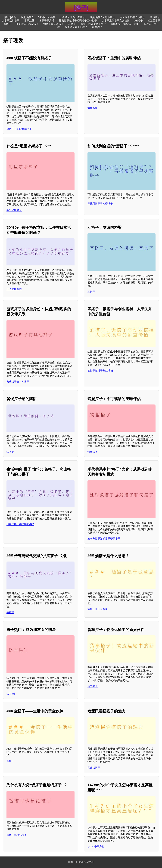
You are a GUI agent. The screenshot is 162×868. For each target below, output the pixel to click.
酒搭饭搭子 (94, 108)
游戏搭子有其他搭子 (18, 382)
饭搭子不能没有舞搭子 (19, 129)
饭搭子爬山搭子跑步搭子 (20, 524)
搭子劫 (10, 452)
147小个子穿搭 (96, 847)
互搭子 (91, 292)
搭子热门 (12, 694)
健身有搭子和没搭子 (27, 24)
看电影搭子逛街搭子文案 (125, 24)
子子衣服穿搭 (14, 289)
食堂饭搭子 (27, 17)
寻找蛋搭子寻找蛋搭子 (100, 204)
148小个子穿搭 (47, 17)
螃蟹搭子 (93, 452)
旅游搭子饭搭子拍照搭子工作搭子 (78, 21)
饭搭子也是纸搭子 (17, 835)
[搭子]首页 (10, 17)
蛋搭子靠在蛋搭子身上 (93, 24)
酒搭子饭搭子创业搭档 (100, 371)
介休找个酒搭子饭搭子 (132, 17)
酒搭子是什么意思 (98, 609)
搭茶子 (10, 612)
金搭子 (10, 761)
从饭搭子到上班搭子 (76, 27)
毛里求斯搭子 (14, 210)
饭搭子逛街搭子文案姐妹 (116, 21)
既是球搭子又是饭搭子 (102, 17)
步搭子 (72, 24)
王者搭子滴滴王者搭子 (72, 17)
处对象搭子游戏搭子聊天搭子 (104, 539)
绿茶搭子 (97, 27)
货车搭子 (93, 686)
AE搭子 (139, 21)
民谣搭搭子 (94, 768)
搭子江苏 (29, 21)
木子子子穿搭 (47, 21)
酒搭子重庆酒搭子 (53, 24)
